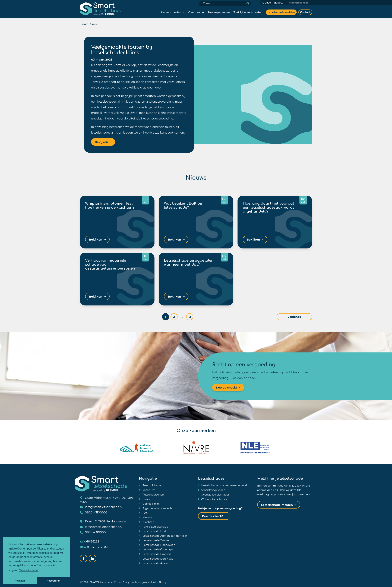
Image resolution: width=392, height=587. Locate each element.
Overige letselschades (215, 494)
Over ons (194, 12)
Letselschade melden (281, 12)
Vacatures (149, 490)
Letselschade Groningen (158, 549)
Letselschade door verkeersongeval (224, 485)
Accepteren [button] (53, 581)
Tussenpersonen (219, 12)
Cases (146, 499)
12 (198, 317)
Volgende (303, 317)
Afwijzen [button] (20, 581)
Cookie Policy (151, 504)
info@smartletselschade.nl (101, 507)
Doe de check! (226, 388)
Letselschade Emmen (156, 554)
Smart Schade (151, 485)
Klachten (148, 522)
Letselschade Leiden (156, 531)
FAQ (145, 513)
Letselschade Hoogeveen (159, 545)
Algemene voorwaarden (158, 508)
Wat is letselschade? (214, 499)
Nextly (163, 582)
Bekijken (101, 142)
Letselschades (171, 12)
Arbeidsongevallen (213, 490)
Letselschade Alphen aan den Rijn (164, 536)
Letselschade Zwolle (155, 540)
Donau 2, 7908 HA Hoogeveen (104, 521)
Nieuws (147, 517)
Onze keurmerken (196, 430)
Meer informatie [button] (29, 570)
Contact (305, 12)
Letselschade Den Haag (158, 558)
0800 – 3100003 (273, 3)
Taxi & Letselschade (247, 12)
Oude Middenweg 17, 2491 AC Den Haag (106, 500)
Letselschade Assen (155, 563)
